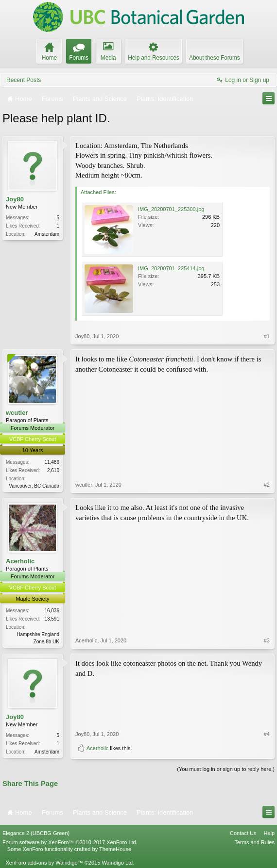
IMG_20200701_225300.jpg (171, 209)
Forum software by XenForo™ (70, 842)
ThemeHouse (115, 849)
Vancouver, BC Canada (34, 486)
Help (269, 833)
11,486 (52, 462)
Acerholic (20, 561)
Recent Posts (24, 80)
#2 (267, 485)
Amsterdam (47, 234)
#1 (267, 336)
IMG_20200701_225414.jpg (171, 268)
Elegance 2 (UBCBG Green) (36, 833)
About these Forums (214, 58)
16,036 (52, 611)
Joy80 (15, 199)
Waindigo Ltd (117, 863)
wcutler (17, 413)
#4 (267, 734)
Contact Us (243, 833)
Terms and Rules (254, 842)
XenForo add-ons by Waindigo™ (44, 863)
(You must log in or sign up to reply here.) (226, 769)
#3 (267, 640)
